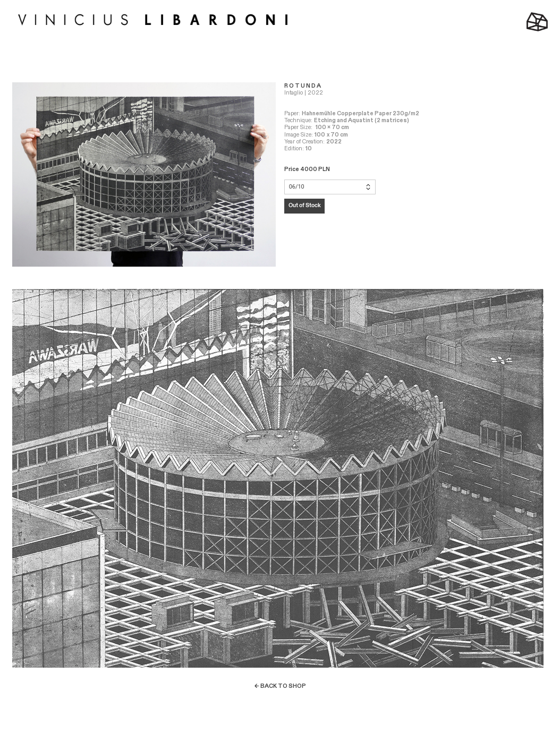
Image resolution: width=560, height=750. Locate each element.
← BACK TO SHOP (280, 686)
